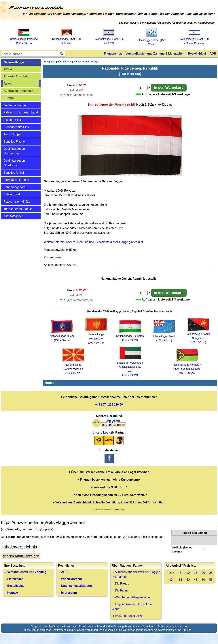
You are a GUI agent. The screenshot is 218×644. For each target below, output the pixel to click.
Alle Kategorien (14, 216)
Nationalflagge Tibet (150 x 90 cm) (67, 39)
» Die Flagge (121, 584)
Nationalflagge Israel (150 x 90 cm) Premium (194, 39)
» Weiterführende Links (127, 616)
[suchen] (62, 54)
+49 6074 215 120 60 (109, 405)
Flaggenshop (113, 54)
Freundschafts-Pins (16, 127)
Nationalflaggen (15, 62)
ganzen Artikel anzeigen (21, 556)
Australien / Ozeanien (19, 91)
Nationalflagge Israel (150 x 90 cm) (109, 39)
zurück (50, 383)
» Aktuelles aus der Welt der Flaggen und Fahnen (136, 574)
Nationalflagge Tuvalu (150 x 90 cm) (164, 336)
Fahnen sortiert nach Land (21, 112)
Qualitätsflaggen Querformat (14, 163)
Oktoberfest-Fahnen (19, 209)
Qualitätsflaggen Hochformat (14, 151)
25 (211, 573)
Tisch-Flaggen (13, 134)
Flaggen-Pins (12, 120)
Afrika (8, 69)
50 (203, 580)
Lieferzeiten (176, 54)
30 (171, 580)
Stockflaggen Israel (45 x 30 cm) (151, 40)
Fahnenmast (12, 194)
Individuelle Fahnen (16, 180)
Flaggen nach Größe (17, 202)
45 (196, 580)
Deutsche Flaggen (16, 105)
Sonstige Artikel (14, 173)
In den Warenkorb (169, 88)
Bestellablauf (197, 54)
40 (188, 580)
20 (203, 573)
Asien (8, 84)
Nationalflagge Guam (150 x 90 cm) (62, 336)
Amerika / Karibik (16, 76)
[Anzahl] (143, 88)
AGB (213, 54)
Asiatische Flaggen (89, 62)
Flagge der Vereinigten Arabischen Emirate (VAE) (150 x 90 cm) (130, 367)
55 (211, 580)
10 (188, 573)
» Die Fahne (120, 590)
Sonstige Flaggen (15, 142)
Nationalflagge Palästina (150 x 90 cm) (24, 39)
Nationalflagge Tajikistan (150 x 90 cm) (130, 336)
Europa (9, 98)
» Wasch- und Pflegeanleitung (132, 597)
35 (180, 580)
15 (196, 573)
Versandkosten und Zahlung (145, 54)
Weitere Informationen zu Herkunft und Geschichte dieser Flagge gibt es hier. (94, 242)
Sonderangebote (14, 187)
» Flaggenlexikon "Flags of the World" (132, 607)
